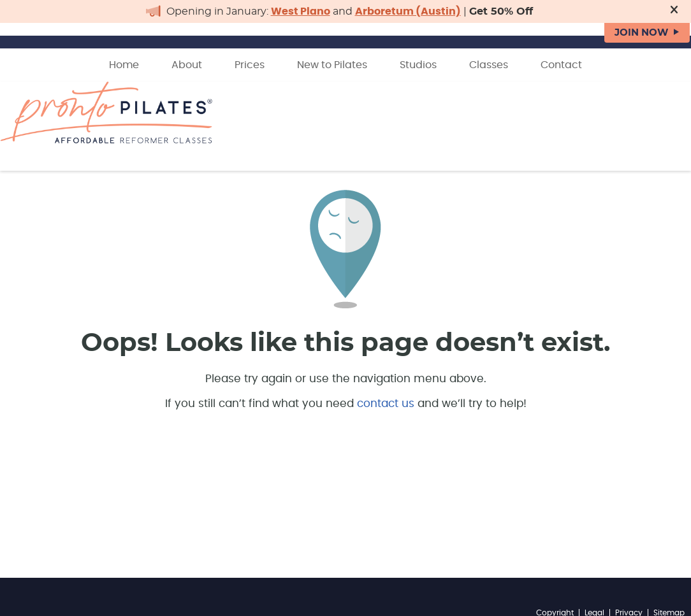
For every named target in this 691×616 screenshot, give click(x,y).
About (187, 65)
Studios (418, 65)
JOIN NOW (641, 33)
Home (124, 65)
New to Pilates (332, 65)
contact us (386, 404)
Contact (561, 65)
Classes (489, 65)
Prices (250, 65)
